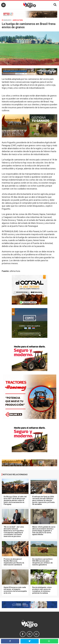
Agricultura (18, 20)
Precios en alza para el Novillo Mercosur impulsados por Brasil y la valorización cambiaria (14, 562)
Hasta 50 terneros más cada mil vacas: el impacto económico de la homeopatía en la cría (15, 590)
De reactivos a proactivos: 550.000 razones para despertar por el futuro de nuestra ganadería (43, 562)
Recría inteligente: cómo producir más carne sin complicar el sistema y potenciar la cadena (42, 590)
